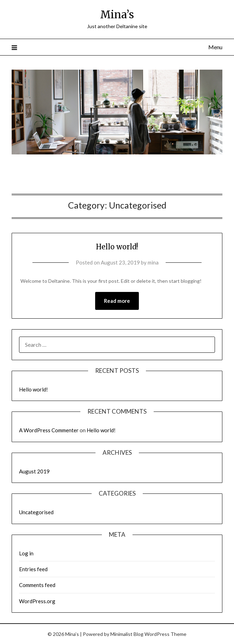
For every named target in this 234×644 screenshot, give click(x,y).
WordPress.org (37, 601)
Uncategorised (36, 512)
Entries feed (33, 569)
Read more (117, 301)
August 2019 (34, 471)
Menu (215, 47)
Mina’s (117, 15)
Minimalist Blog (127, 634)
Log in (26, 553)
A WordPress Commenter (49, 430)
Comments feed (37, 585)
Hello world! (117, 247)
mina (153, 262)
